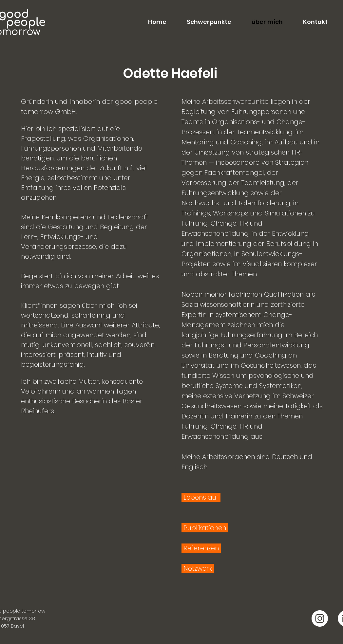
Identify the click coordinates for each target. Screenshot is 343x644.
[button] (204, 22)
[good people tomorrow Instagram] (320, 618)
